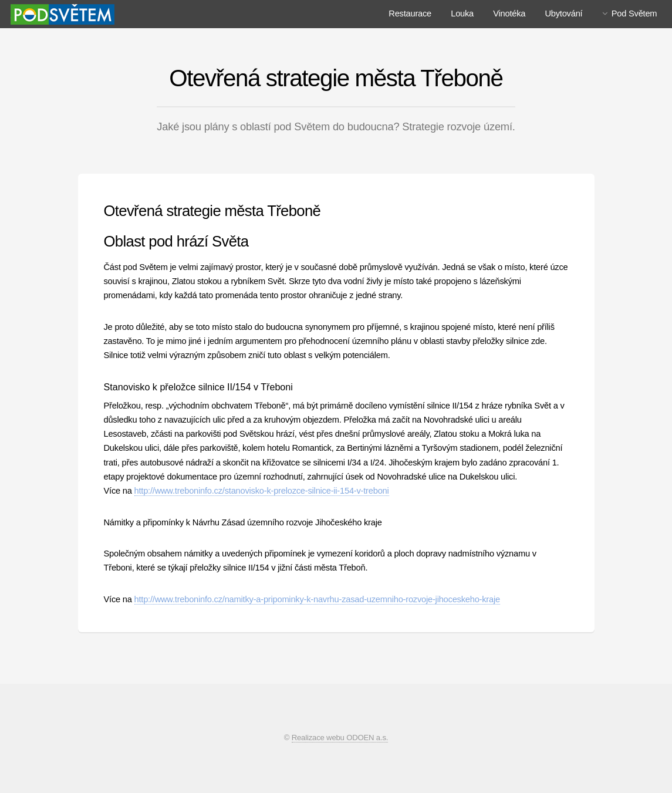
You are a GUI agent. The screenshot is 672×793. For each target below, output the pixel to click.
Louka (462, 14)
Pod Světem (634, 14)
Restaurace (410, 14)
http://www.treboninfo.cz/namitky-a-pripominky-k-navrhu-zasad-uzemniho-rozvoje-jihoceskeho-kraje (317, 599)
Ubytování (563, 14)
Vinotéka (509, 14)
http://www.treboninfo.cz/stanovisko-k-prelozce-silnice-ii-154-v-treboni (262, 491)
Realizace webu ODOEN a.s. (340, 738)
